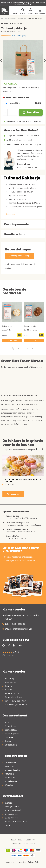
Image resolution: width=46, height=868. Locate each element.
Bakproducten (10, 19)
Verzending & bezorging (14, 701)
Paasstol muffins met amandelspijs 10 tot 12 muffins (22, 481)
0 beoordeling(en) (19, 36)
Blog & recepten (10, 818)
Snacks (7, 741)
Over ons (7, 803)
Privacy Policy (34, 862)
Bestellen (31, 112)
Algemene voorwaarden (15, 862)
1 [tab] (21, 75)
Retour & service (11, 694)
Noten (6, 723)
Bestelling (8, 679)
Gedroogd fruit (10, 730)
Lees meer (11, 214)
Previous (36, 449)
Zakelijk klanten (11, 807)
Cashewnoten (9, 763)
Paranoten (8, 774)
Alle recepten (13, 494)
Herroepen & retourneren (15, 705)
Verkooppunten (10, 814)
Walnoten (8, 785)
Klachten (7, 690)
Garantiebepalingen (12, 697)
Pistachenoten (10, 781)
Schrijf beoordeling (19, 256)
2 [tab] (25, 75)
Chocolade (8, 737)
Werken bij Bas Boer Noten (15, 822)
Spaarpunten (9, 682)
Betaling (7, 686)
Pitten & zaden (10, 726)
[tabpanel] (23, 60)
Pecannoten (9, 778)
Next (42, 449)
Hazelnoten (8, 766)
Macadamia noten (11, 770)
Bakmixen (22, 19)
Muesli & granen (11, 734)
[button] (14, 348)
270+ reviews (8, 655)
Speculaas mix (30, 326)
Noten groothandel (12, 810)
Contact (7, 825)
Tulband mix (7, 326)
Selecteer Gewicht (17, 98)
